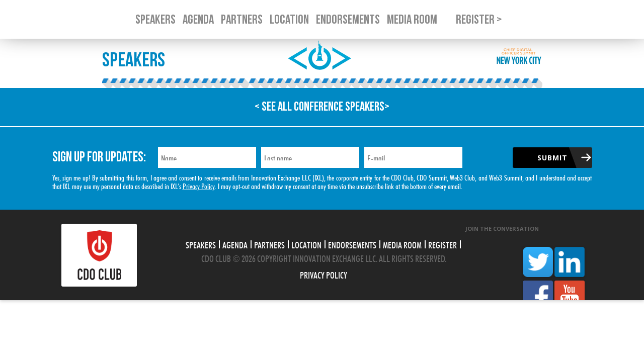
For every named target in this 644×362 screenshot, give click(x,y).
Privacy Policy (199, 185)
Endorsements (352, 244)
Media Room (402, 244)
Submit (552, 158)
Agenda (235, 244)
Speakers (201, 244)
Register (442, 244)
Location (306, 244)
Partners (269, 244)
